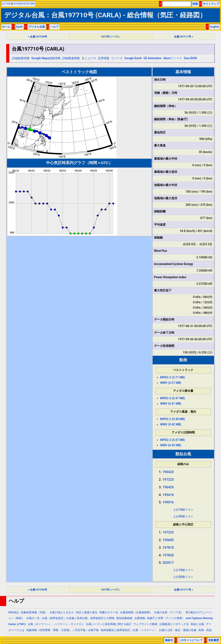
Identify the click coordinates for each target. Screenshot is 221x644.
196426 (168, 487)
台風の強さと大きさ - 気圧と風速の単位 (74, 612)
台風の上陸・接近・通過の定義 (178, 630)
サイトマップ (211, 4)
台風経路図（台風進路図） (136, 612)
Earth (20, 27)
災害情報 (103, 58)
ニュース (90, 58)
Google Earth (133, 58)
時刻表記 (14, 612)
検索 (195, 4)
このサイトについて (191, 640)
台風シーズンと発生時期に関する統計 (109, 624)
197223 (168, 480)
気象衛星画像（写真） (34, 612)
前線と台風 (197, 624)
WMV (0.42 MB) (171, 424)
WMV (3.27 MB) (171, 383)
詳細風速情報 (71, 58)
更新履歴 (214, 640)
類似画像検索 (124, 618)
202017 (168, 563)
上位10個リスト (183, 510)
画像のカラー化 (109, 612)
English (215, 27)
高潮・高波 (205, 630)
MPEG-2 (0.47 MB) (172, 398)
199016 (168, 502)
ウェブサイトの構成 (145, 624)
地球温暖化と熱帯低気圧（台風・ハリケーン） (129, 630)
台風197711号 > (184, 37)
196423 (168, 472)
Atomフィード (173, 58)
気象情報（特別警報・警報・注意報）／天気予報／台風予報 (62, 630)
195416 (168, 495)
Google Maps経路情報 (46, 58)
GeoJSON (190, 58)
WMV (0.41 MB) (171, 404)
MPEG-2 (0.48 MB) (172, 419)
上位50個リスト (183, 516)
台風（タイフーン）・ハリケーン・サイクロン (56, 624)
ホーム (6, 27)
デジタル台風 (37, 27)
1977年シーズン (110, 37)
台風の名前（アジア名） (169, 612)
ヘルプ (54, 27)
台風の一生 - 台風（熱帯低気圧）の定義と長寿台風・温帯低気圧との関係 (70, 618)
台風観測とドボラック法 (174, 624)
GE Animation (153, 58)
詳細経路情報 (21, 58)
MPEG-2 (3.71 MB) (172, 377)
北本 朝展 (6, 4)
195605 (168, 540)
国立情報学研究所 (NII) (24, 4)
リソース (117, 58)
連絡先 (169, 640)
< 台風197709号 (38, 37)
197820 (168, 555)
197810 (168, 548)
